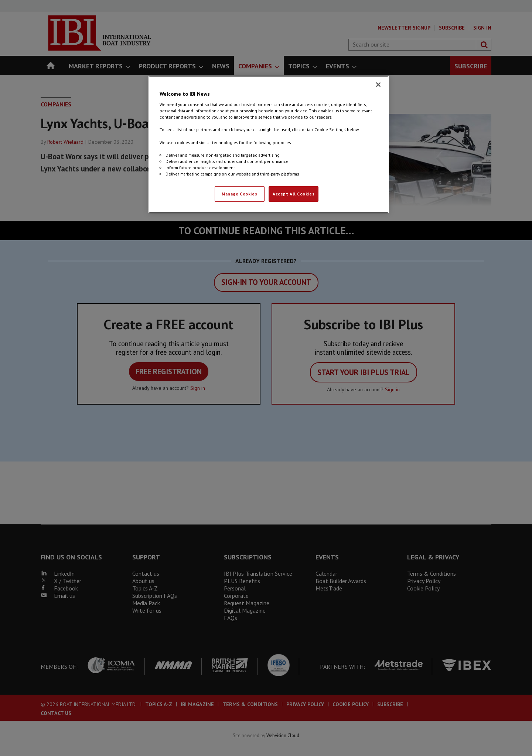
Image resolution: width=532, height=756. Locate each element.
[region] (269, 144)
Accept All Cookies (294, 194)
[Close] (378, 85)
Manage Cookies (239, 194)
